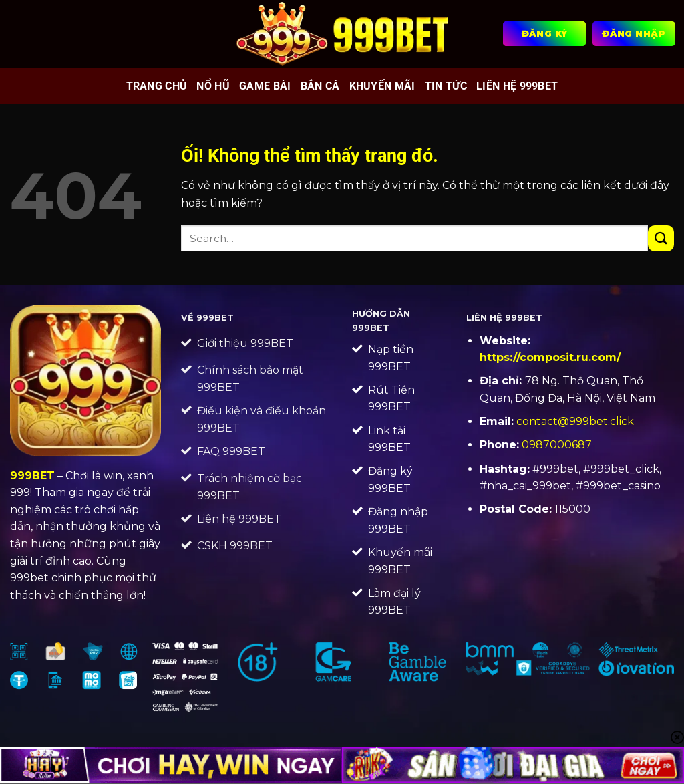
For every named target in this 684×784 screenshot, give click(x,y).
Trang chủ (157, 86)
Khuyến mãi (382, 86)
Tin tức (446, 86)
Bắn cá (320, 86)
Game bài (265, 86)
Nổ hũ (213, 86)
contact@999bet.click (575, 421)
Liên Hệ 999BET (517, 86)
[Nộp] (661, 238)
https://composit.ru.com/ (550, 357)
